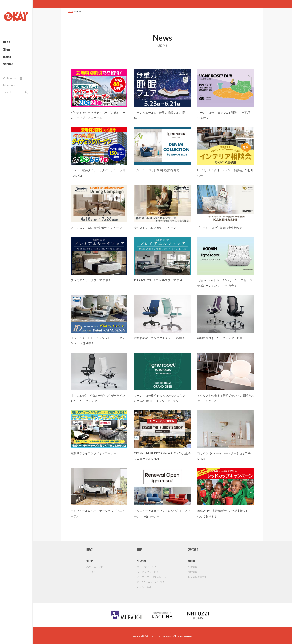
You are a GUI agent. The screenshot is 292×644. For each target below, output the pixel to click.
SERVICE (142, 562)
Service (8, 65)
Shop (6, 50)
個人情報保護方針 (197, 577)
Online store (13, 78)
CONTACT (193, 550)
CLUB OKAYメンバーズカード (153, 582)
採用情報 (192, 572)
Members (9, 85)
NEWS (90, 550)
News (7, 42)
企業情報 (192, 567)
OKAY (71, 11)
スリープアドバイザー (149, 567)
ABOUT (191, 562)
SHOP (90, 562)
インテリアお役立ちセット (152, 577)
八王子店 (91, 572)
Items (7, 57)
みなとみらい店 (95, 567)
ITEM (140, 550)
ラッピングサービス (148, 572)
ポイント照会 (144, 587)
